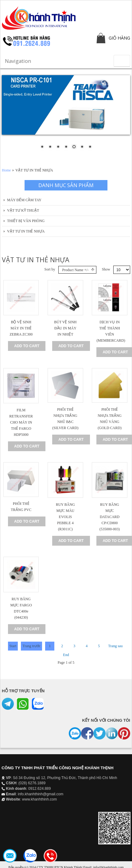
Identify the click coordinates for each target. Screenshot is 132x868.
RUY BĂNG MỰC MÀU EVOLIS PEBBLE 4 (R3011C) (65, 517)
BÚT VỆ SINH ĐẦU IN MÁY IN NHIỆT (65, 328)
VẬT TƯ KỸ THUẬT (23, 210)
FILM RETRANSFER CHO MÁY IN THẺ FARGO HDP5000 (21, 422)
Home (6, 170)
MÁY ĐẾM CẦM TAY (24, 200)
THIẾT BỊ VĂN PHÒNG (26, 221)
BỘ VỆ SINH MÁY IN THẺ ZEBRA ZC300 (21, 328)
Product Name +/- (76, 270)
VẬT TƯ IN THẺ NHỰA (26, 231)
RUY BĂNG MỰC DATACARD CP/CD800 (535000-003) (110, 517)
